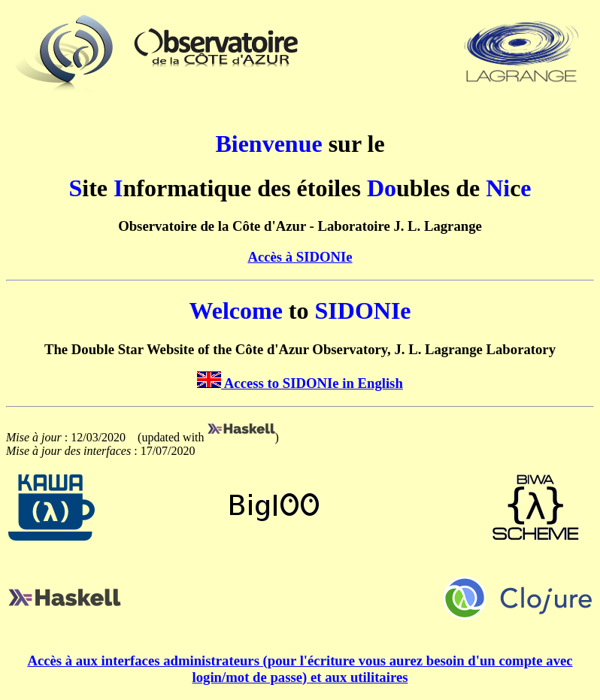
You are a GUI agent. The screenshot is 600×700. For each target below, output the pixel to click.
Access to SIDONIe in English (300, 383)
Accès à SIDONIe (300, 257)
